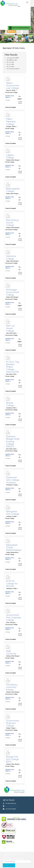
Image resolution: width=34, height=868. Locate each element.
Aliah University (11, 652)
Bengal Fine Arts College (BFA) (12, 759)
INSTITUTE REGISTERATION (19, 28)
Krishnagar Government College (13, 292)
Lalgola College (10, 156)
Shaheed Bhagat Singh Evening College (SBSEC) (13, 441)
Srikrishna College (11, 257)
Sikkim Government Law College (13, 86)
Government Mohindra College (13, 723)
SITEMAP (7, 845)
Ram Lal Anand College (10, 328)
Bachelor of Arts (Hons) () (10, 97)
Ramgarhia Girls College (13, 513)
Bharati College (10, 404)
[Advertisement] (17, 16)
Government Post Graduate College (13, 618)
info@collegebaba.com (12, 806)
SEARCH (11, 31)
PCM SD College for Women (12, 584)
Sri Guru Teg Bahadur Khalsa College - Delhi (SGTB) (13, 367)
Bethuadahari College (13, 190)
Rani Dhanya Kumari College (12, 223)
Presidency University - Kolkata (12, 687)
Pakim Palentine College (11, 121)
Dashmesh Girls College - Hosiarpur (13, 480)
